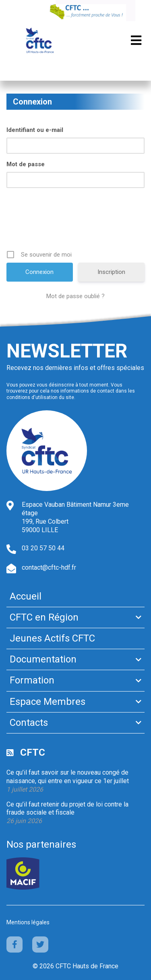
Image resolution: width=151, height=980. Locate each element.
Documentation (43, 659)
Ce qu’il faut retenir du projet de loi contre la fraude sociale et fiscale (67, 809)
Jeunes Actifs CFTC (52, 638)
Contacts (29, 723)
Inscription (111, 272)
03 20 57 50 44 (43, 548)
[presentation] (77, 222)
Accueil (26, 596)
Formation (32, 680)
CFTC (33, 752)
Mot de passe (26, 164)
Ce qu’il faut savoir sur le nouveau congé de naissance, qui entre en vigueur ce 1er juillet (68, 777)
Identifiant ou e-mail (35, 130)
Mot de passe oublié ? (75, 296)
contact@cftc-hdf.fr (49, 567)
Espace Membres (48, 702)
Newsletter (67, 351)
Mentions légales (28, 922)
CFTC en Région (44, 617)
